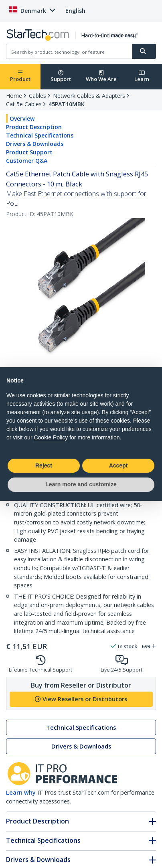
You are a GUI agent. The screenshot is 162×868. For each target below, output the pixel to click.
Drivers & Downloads (35, 144)
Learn (142, 76)
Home (14, 96)
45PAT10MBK (67, 104)
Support (61, 76)
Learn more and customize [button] (81, 484)
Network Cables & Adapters (89, 96)
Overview (22, 118)
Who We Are (101, 76)
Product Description (34, 127)
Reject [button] (44, 465)
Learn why (21, 792)
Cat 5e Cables (24, 104)
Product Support (29, 152)
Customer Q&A (27, 161)
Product (20, 76)
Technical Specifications (40, 135)
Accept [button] (118, 465)
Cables (37, 96)
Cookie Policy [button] (51, 437)
